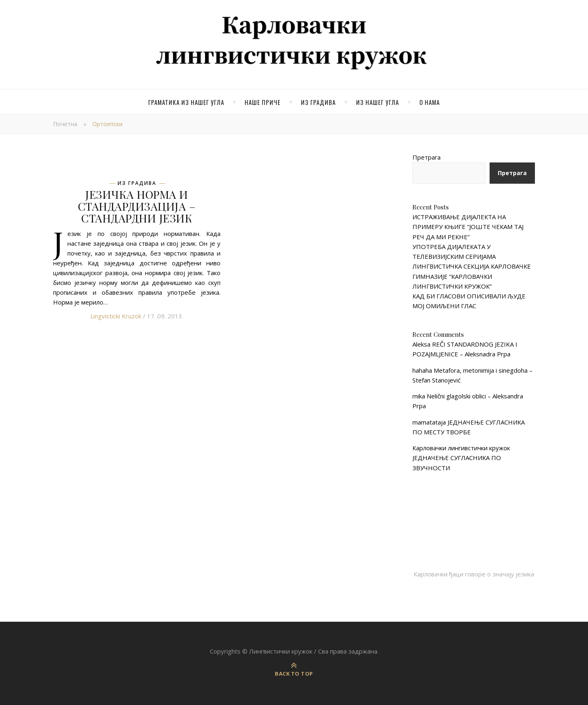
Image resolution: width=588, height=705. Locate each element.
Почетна (65, 124)
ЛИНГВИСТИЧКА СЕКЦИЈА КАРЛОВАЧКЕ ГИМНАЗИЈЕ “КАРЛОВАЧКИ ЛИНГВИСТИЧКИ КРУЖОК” (472, 276)
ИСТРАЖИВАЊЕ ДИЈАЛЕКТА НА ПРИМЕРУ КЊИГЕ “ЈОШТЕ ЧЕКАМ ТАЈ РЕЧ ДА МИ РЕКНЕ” (468, 227)
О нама (430, 102)
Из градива (318, 102)
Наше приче (263, 102)
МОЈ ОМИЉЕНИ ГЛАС (444, 306)
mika (419, 396)
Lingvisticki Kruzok (116, 316)
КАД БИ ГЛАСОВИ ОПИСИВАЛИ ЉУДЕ (469, 296)
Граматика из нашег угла (186, 102)
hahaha (422, 370)
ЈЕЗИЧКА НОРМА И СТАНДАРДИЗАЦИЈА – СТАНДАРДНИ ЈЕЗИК (137, 206)
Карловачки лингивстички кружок (461, 448)
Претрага (427, 157)
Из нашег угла (378, 102)
